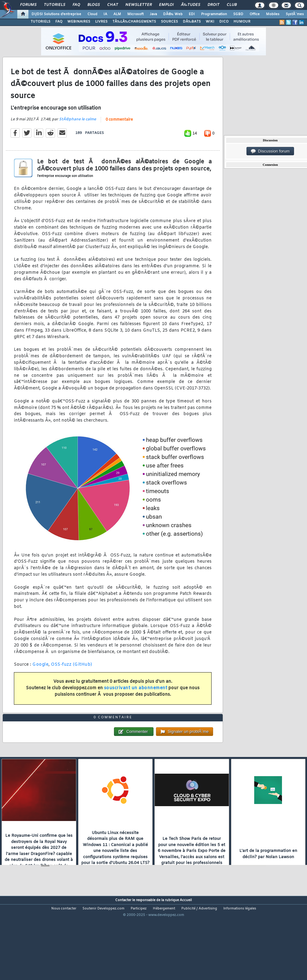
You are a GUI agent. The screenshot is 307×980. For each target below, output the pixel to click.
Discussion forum (270, 151)
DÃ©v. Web (173, 14)
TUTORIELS (40, 22)
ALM (117, 14)
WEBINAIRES (79, 22)
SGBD (238, 14)
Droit (213, 5)
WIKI (210, 22)
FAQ (76, 5)
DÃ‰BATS (192, 22)
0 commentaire (119, 131)
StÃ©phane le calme (78, 131)
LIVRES (101, 22)
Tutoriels (55, 5)
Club (232, 5)
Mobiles (273, 14)
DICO (224, 22)
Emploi (166, 5)
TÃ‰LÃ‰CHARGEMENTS (134, 22)
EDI (192, 14)
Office (255, 14)
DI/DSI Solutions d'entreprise (56, 14)
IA (105, 14)
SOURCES (169, 22)
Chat (113, 5)
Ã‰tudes (191, 5)
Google (40, 676)
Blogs (94, 5)
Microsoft (135, 14)
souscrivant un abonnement (136, 700)
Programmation (214, 14)
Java (153, 14)
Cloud (92, 14)
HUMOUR (242, 22)
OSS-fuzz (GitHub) (72, 676)
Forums (28, 5)
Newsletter (139, 5)
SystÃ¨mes (295, 14)
